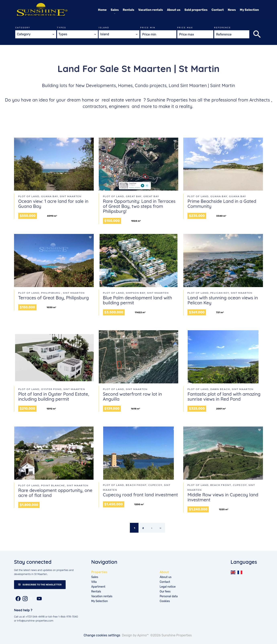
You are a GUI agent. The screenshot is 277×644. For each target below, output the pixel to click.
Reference (223, 28)
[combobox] (36, 34)
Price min (148, 28)
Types (62, 28)
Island (104, 28)
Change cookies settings (102, 635)
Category (23, 28)
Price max (185, 28)
